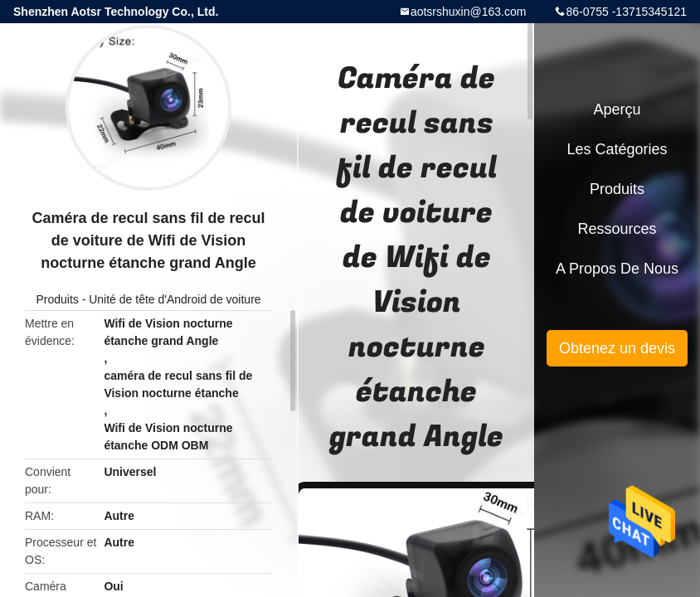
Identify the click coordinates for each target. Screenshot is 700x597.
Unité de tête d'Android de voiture (175, 299)
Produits (57, 299)
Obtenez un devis (617, 348)
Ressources (617, 229)
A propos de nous (617, 269)
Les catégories (617, 149)
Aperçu (617, 109)
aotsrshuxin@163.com (469, 12)
